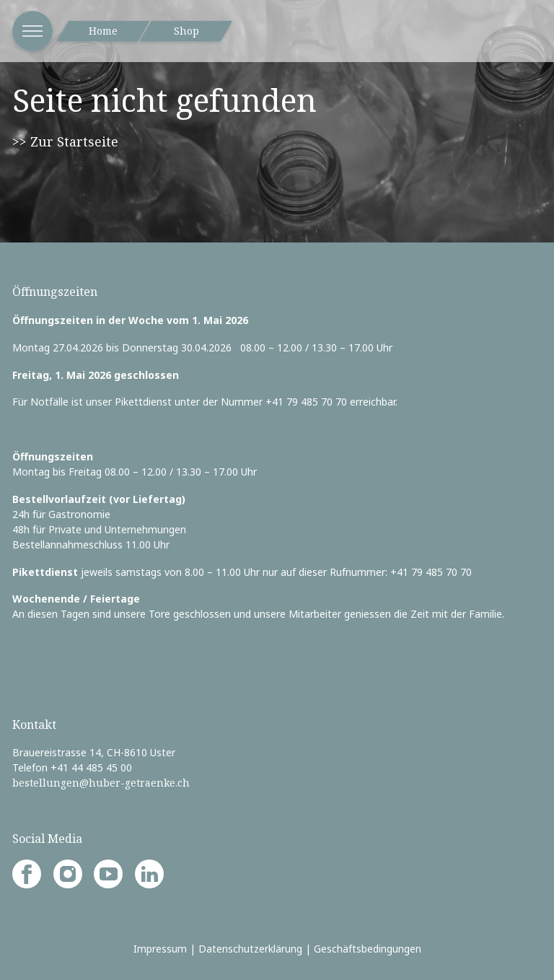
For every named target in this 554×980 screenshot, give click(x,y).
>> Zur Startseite (65, 141)
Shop (186, 31)
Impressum (160, 949)
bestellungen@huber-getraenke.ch (101, 783)
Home (103, 31)
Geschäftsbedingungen (368, 949)
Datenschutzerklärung (250, 949)
